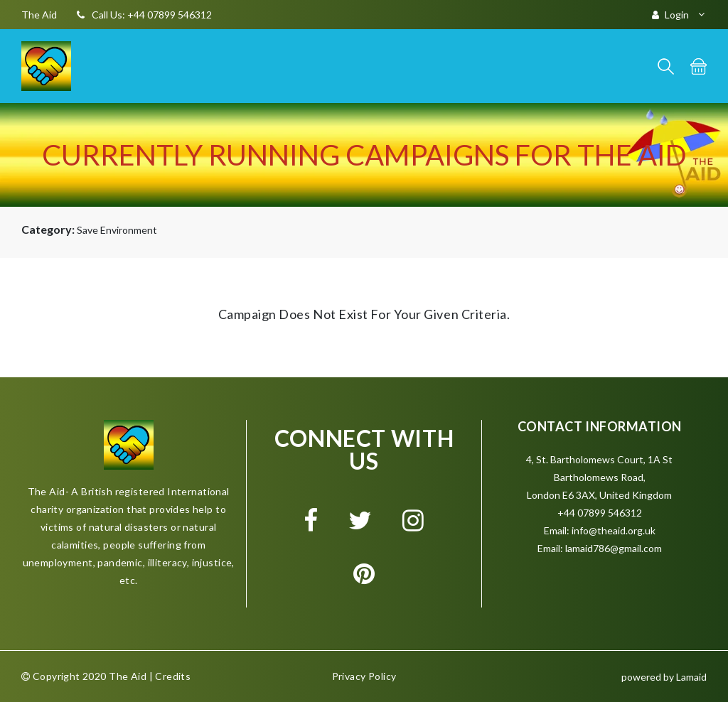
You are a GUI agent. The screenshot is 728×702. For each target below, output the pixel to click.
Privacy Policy (364, 676)
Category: (48, 229)
